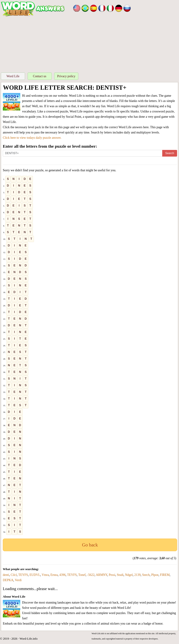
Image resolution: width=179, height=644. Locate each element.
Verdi (18, 580)
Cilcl (14, 575)
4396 (62, 575)
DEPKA (8, 580)
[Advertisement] (89, 44)
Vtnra (45, 575)
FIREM (165, 575)
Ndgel (129, 575)
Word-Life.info (29, 639)
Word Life (13, 76)
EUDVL (35, 575)
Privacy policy (66, 76)
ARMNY (101, 575)
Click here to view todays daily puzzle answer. (32, 138)
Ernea (54, 575)
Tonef (82, 575)
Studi (120, 575)
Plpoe (155, 575)
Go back (90, 545)
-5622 (91, 575)
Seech (146, 575)
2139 (137, 575)
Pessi (112, 575)
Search (170, 153)
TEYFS (23, 575)
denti (6, 575)
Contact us (40, 76)
